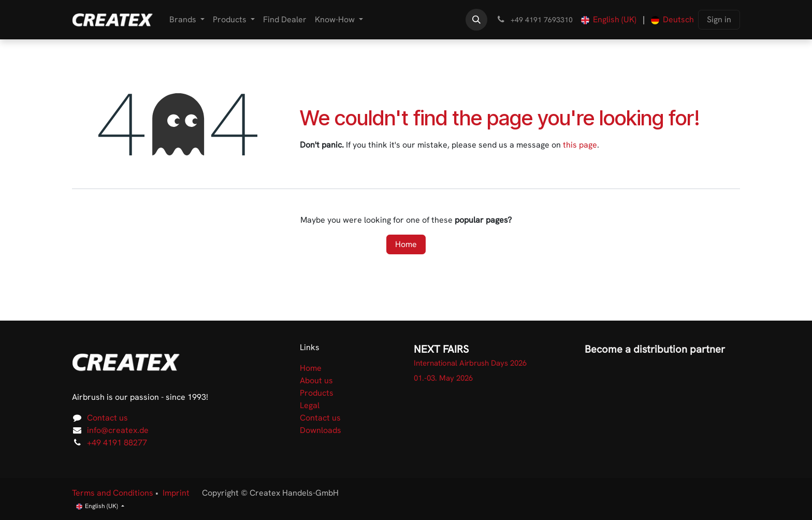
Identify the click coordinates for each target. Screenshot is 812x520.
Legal (310, 405)
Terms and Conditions (113, 493)
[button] (476, 20)
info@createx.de (118, 430)
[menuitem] (187, 20)
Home (406, 244)
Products (317, 393)
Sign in (719, 19)
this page (580, 145)
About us (316, 380)
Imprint (176, 493)
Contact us (107, 418)
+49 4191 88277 (117, 443)
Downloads (321, 430)
